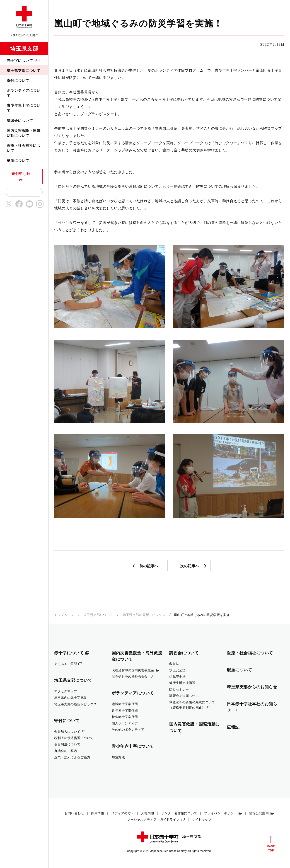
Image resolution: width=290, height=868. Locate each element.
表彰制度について (67, 744)
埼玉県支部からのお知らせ (252, 687)
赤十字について (20, 61)
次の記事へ (190, 566)
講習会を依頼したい (184, 696)
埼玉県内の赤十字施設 (70, 698)
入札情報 (148, 813)
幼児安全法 (177, 676)
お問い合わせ (74, 813)
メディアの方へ (123, 813)
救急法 (174, 664)
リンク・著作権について (179, 813)
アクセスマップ (66, 691)
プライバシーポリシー (220, 813)
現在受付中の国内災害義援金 (133, 670)
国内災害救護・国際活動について (24, 133)
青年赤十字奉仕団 (125, 710)
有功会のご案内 (66, 751)
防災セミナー (179, 689)
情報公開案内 (259, 813)
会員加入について (67, 732)
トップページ (64, 615)
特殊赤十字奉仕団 (125, 717)
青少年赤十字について (24, 108)
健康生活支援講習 (182, 683)
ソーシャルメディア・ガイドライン (153, 820)
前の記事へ (149, 566)
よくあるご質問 (66, 664)
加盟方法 (118, 757)
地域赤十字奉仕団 (125, 704)
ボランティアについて (24, 93)
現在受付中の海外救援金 (130, 676)
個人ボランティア (125, 723)
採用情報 (98, 813)
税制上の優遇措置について (74, 738)
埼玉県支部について (24, 71)
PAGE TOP (271, 843)
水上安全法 (177, 670)
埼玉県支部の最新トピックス (144, 615)
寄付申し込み (21, 176)
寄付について (18, 81)
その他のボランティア (128, 730)
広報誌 (233, 727)
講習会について (20, 121)
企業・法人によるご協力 (72, 757)
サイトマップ (202, 820)
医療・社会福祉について (24, 148)
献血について (18, 161)
